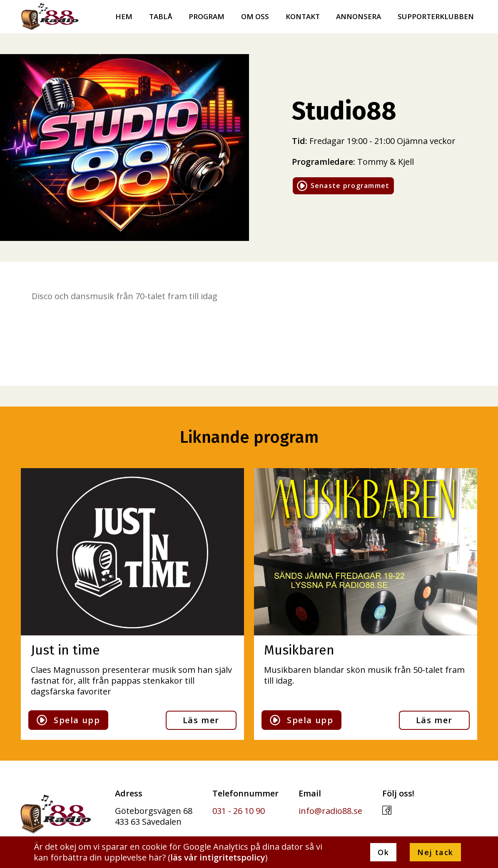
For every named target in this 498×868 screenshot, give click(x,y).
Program (207, 17)
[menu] (486, 14)
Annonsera (359, 17)
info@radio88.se (330, 811)
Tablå (161, 17)
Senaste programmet (343, 186)
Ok (383, 852)
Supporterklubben (436, 17)
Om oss (255, 17)
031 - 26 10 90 (239, 811)
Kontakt (303, 17)
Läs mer (201, 720)
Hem (124, 17)
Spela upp (68, 720)
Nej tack (435, 852)
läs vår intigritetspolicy (218, 857)
